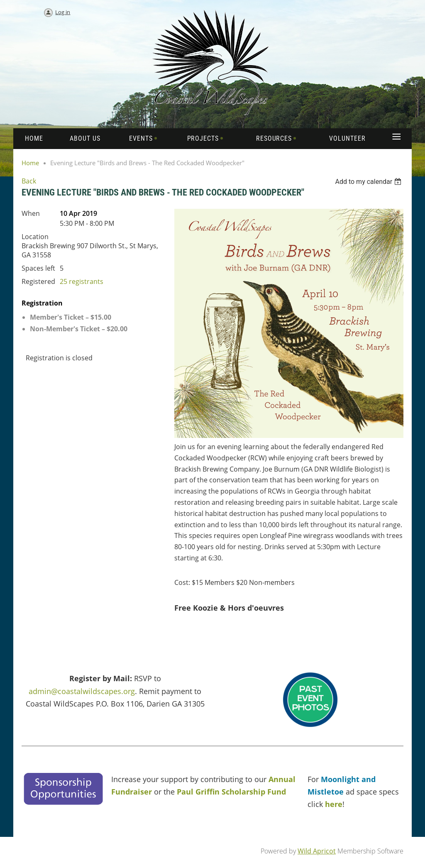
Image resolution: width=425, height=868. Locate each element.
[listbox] (369, 182)
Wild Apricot (317, 851)
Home (30, 163)
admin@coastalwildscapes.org (82, 691)
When (31, 213)
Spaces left (38, 268)
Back (29, 181)
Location (35, 237)
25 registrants (82, 281)
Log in (63, 12)
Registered (38, 281)
